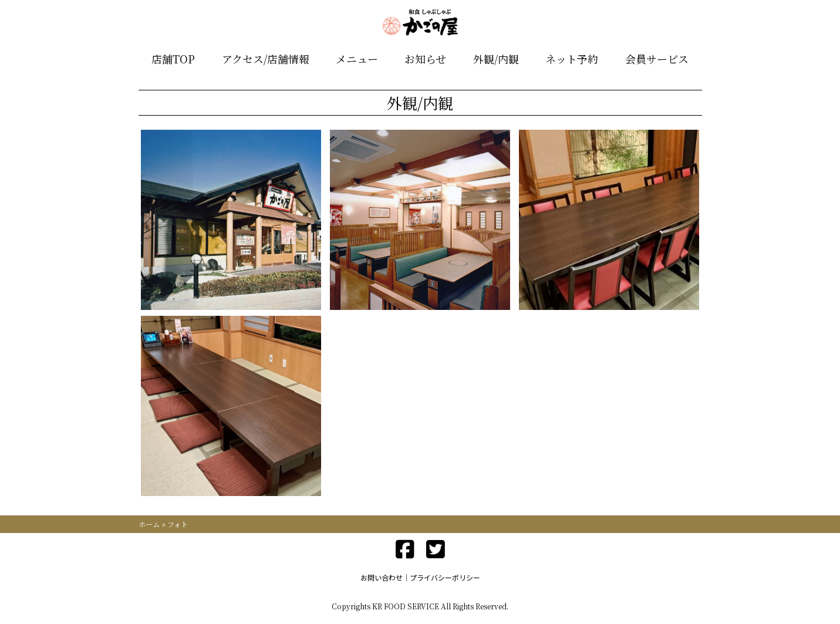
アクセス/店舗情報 (266, 59)
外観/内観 (496, 59)
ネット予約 (572, 59)
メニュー (357, 59)
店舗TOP (173, 59)
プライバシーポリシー (445, 577)
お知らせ (425, 59)
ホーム (149, 524)
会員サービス (657, 59)
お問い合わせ (382, 577)
